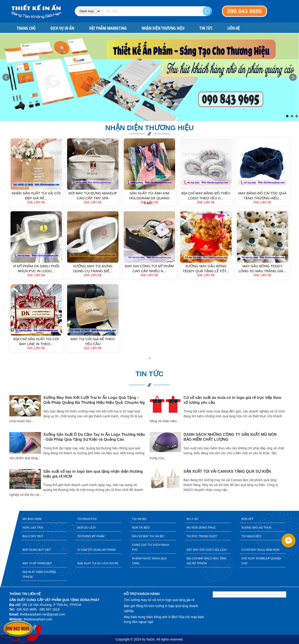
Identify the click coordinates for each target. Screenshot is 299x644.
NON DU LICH (86, 528)
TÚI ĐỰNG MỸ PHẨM (91, 536)
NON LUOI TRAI (33, 528)
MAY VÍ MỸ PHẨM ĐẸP (37, 563)
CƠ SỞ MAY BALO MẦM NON (260, 550)
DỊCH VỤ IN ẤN (62, 28)
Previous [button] (6, 450)
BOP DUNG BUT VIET (37, 550)
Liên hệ (234, 28)
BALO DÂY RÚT (33, 536)
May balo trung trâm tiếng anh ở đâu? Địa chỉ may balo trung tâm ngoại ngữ (164, 619)
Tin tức (206, 28)
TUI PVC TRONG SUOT (202, 536)
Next (293, 77)
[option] (79, 447)
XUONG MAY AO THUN (256, 528)
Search (207, 11)
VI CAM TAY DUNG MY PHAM (96, 550)
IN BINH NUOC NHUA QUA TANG (149, 561)
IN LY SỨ (192, 519)
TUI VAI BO (139, 519)
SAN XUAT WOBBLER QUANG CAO (261, 561)
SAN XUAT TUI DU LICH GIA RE (98, 563)
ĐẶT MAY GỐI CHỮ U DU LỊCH (207, 550)
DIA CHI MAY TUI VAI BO (148, 536)
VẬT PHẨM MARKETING (108, 28)
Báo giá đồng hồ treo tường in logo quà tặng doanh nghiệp (161, 608)
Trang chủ (26, 28)
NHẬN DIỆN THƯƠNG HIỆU (163, 28)
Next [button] (293, 450)
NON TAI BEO (141, 528)
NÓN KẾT (247, 519)
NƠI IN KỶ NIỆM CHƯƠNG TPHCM (40, 574)
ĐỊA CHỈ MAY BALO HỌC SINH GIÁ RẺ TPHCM (206, 561)
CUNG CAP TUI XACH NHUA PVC (151, 547)
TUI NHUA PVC (87, 519)
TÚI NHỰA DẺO (251, 536)
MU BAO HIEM (32, 519)
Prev (6, 77)
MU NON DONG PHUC (201, 528)
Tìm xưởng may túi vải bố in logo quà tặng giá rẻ (159, 600)
